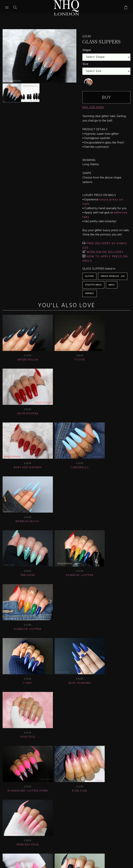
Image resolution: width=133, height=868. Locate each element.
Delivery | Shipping (64, 808)
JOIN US (12, 808)
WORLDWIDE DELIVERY (104, 252)
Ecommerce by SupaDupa (69, 852)
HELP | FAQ (33, 808)
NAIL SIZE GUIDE (93, 107)
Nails (112, 285)
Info (34, 813)
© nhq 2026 (95, 813)
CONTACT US (54, 813)
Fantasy (90, 293)
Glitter (89, 276)
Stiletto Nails (93, 285)
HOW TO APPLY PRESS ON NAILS (105, 259)
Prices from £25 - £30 (113, 276)
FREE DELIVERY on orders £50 (105, 246)
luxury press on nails (103, 202)
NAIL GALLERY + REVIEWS (107, 808)
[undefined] (88, 83)
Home (75, 813)
